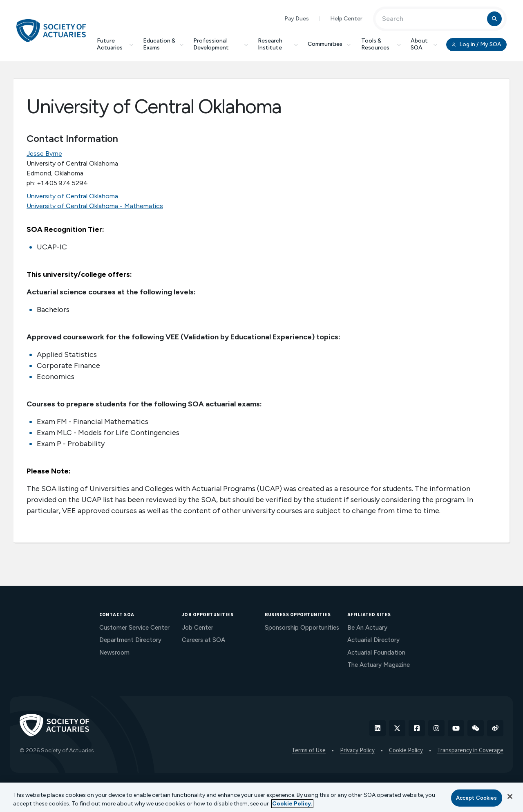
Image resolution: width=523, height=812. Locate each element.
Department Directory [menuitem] (130, 640)
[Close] (510, 796)
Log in (476, 45)
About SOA (424, 44)
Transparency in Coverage (470, 751)
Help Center (346, 19)
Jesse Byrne (44, 154)
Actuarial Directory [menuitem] (373, 640)
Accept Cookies (477, 798)
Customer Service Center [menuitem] (134, 628)
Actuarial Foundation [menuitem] (376, 653)
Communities (330, 44)
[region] (261, 797)
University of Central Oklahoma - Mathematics (95, 206)
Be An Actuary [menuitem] (367, 628)
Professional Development (221, 44)
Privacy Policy (357, 751)
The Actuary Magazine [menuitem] (379, 665)
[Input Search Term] (432, 19)
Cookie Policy (406, 751)
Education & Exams (163, 44)
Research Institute (278, 44)
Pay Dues (297, 19)
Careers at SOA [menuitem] (203, 640)
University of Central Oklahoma (72, 196)
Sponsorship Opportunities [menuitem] (302, 628)
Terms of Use (309, 751)
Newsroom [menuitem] (114, 653)
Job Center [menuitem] (198, 628)
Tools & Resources (381, 44)
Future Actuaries (115, 44)
